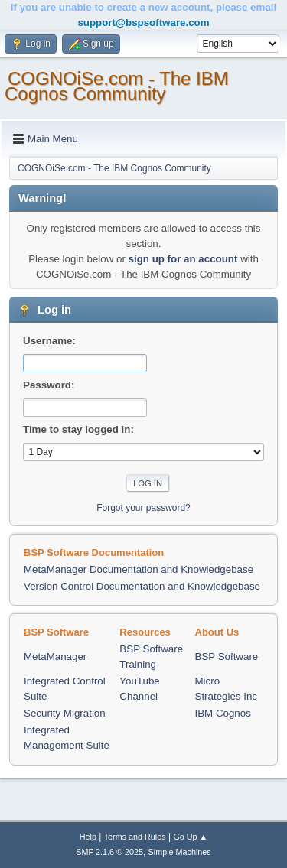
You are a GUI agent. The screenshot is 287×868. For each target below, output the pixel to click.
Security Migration (65, 713)
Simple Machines (180, 852)
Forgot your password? (143, 508)
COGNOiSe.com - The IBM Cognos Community (117, 86)
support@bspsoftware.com (143, 23)
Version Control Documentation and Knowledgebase (142, 586)
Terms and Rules (135, 837)
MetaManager (55, 657)
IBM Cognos (223, 713)
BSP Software (227, 657)
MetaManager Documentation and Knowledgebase (139, 569)
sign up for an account (183, 259)
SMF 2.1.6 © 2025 (109, 852)
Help (88, 837)
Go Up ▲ (190, 837)
